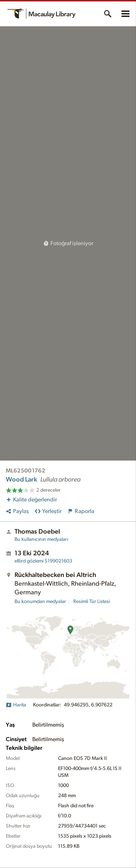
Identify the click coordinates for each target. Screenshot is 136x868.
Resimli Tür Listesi (92, 602)
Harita (16, 705)
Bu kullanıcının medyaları (41, 539)
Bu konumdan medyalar (40, 602)
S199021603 (43, 561)
